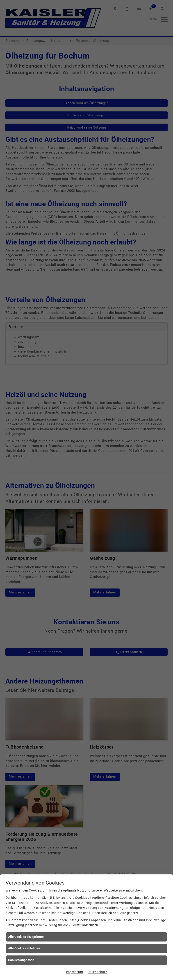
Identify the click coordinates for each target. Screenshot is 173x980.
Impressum (75, 972)
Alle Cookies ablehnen (24, 948)
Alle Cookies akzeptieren (26, 937)
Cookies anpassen (21, 960)
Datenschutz (97, 972)
